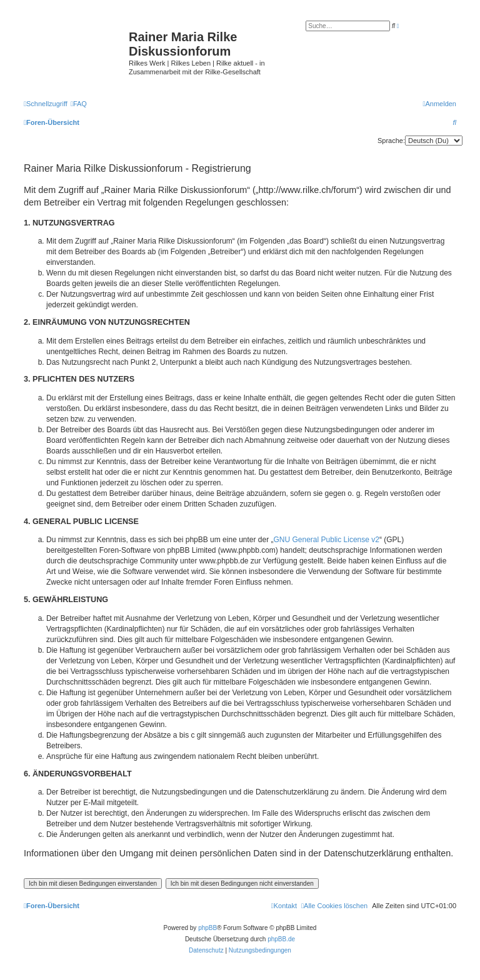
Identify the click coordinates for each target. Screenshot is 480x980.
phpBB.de (281, 939)
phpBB (207, 928)
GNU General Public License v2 (327, 540)
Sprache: (391, 141)
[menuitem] (79, 104)
